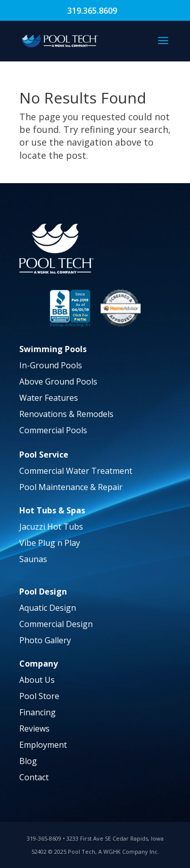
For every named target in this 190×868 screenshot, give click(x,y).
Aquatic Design (48, 608)
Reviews (34, 728)
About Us (37, 680)
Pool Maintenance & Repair (71, 487)
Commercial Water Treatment (76, 471)
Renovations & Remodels (66, 414)
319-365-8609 (44, 838)
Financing (37, 712)
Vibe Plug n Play (50, 543)
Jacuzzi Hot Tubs (51, 527)
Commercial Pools (53, 430)
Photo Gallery (45, 640)
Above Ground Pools (58, 381)
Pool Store (39, 696)
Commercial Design (56, 624)
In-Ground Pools (51, 365)
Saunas (33, 559)
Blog (28, 761)
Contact (34, 777)
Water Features (49, 398)
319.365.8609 (92, 11)
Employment (43, 745)
